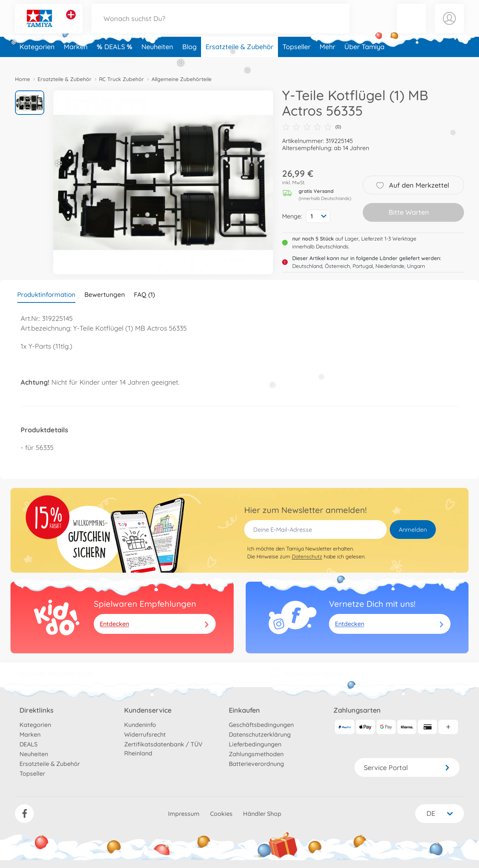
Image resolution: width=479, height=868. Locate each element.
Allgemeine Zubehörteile (182, 79)
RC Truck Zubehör (122, 79)
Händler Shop (262, 814)
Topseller (297, 58)
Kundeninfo (140, 725)
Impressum (184, 814)
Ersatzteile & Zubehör (239, 58)
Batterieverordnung (256, 764)
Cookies (221, 814)
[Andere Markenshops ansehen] (71, 20)
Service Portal (407, 768)
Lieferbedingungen (255, 744)
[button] (411, 24)
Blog (189, 58)
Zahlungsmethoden (256, 754)
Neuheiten (157, 58)
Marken (76, 58)
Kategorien (37, 58)
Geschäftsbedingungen (261, 725)
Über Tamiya (364, 58)
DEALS (116, 58)
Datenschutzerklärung (260, 734)
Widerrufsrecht (145, 734)
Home (23, 79)
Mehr (327, 58)
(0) (312, 127)
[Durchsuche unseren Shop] (221, 24)
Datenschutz (307, 557)
